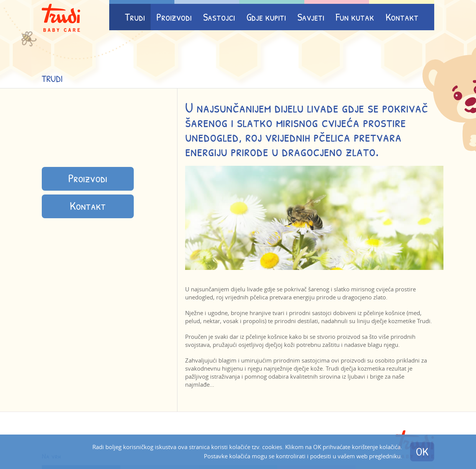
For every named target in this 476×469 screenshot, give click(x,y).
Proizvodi (174, 17)
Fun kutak (355, 17)
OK (422, 452)
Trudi (135, 17)
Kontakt (402, 17)
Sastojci (219, 17)
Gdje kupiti (266, 17)
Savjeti (311, 17)
